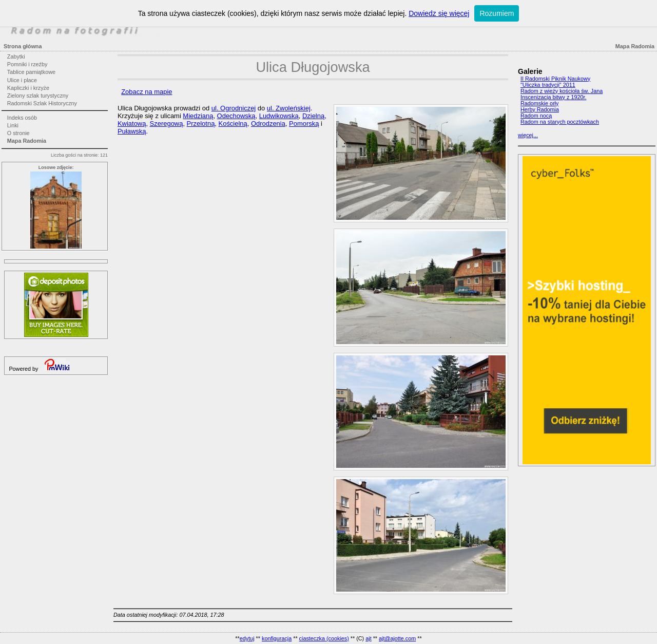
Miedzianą (198, 116)
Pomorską (304, 124)
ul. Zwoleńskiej (289, 108)
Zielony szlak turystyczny (38, 96)
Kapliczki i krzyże (28, 88)
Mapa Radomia (27, 141)
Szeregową (167, 124)
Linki (13, 125)
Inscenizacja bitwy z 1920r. (553, 97)
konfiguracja (277, 638)
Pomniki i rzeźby (27, 64)
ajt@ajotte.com (397, 638)
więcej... (528, 135)
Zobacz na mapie (147, 92)
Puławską (132, 131)
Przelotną (201, 124)
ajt (368, 638)
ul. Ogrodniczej (234, 108)
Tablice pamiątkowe (31, 72)
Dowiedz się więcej (439, 13)
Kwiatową (132, 124)
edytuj (247, 638)
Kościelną (233, 124)
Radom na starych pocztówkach (560, 122)
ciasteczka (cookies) (324, 638)
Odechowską (236, 116)
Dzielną (313, 116)
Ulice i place (22, 80)
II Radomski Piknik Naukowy (555, 79)
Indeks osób (22, 118)
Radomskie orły (539, 103)
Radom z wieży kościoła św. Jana (562, 91)
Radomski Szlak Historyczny (42, 103)
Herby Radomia (540, 109)
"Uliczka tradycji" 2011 (548, 85)
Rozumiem (497, 13)
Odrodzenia (268, 124)
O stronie (18, 133)
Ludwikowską (279, 116)
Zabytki (16, 56)
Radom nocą (536, 116)
